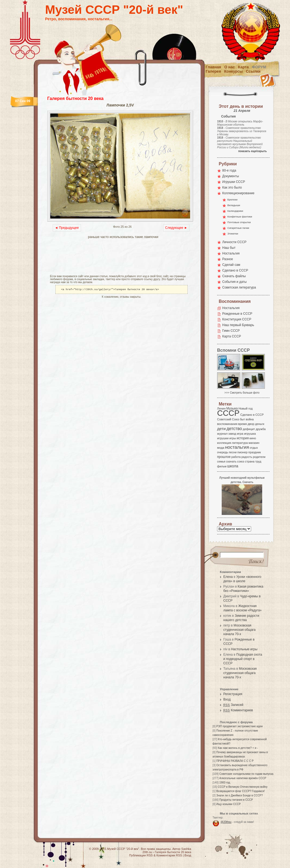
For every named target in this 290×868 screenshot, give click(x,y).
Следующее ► (176, 228)
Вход (227, 699)
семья (221, 461)
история (243, 438)
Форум (259, 67)
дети (221, 429)
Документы (231, 176)
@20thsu (226, 822)
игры (232, 438)
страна (250, 461)
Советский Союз (228, 419)
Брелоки (232, 200)
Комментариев (238, 710)
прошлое (224, 457)
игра (240, 433)
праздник (255, 452)
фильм (222, 466)
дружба (261, 429)
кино (253, 438)
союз (241, 461)
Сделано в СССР (235, 270)
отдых (254, 448)
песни (233, 452)
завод (232, 434)
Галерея (213, 71)
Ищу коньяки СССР (229, 804)
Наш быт (229, 248)
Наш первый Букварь (238, 325)
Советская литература (239, 287)
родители (259, 457)
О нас (230, 67)
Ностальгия (231, 253)
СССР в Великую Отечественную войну (242, 787)
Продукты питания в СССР (236, 800)
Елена (228, 577)
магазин (254, 443)
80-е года (229, 170)
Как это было (232, 187)
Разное (228, 259)
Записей (233, 705)
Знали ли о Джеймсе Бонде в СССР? (240, 795)
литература (240, 443)
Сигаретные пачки (238, 228)
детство (234, 428)
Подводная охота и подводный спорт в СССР (243, 659)
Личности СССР (234, 242)
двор (251, 424)
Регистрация (233, 694)
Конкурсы (233, 71)
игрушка (250, 434)
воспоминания (227, 424)
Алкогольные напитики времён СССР (243, 778)
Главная (213, 67)
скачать (231, 461)
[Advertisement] (110, 257)
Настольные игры (244, 649)
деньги (260, 424)
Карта (244, 67)
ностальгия (237, 447)
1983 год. (225, 782)
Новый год (245, 408)
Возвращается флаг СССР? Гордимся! (240, 791)
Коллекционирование (238, 193)
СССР (228, 413)
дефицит (249, 429)
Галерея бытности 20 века (75, 98)
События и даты (234, 282)
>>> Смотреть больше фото (242, 393)
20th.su (147, 852)
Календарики (235, 211)
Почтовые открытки (239, 222)
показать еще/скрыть (252, 151)
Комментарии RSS (169, 855)
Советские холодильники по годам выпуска (246, 774)
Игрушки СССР (234, 182)
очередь (223, 452)
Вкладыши (234, 205)
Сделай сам (231, 265)
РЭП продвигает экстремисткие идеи (240, 726)
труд (258, 461)
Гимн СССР (231, 331)
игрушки (223, 438)
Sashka (186, 849)
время (242, 424)
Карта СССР (232, 336)
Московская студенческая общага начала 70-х (239, 630)
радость (247, 457)
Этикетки (233, 234)
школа (233, 466)
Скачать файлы (234, 276)
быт (242, 419)
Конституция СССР (237, 319)
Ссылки (253, 71)
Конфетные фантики (240, 217)
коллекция (224, 443)
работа (236, 457)
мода (221, 448)
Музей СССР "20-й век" (114, 10)
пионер (242, 452)
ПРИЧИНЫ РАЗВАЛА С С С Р (235, 761)
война (250, 419)
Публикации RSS (141, 855)
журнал (222, 434)
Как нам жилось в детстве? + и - (238, 748)
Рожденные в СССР (237, 314)
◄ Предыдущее (67, 228)
